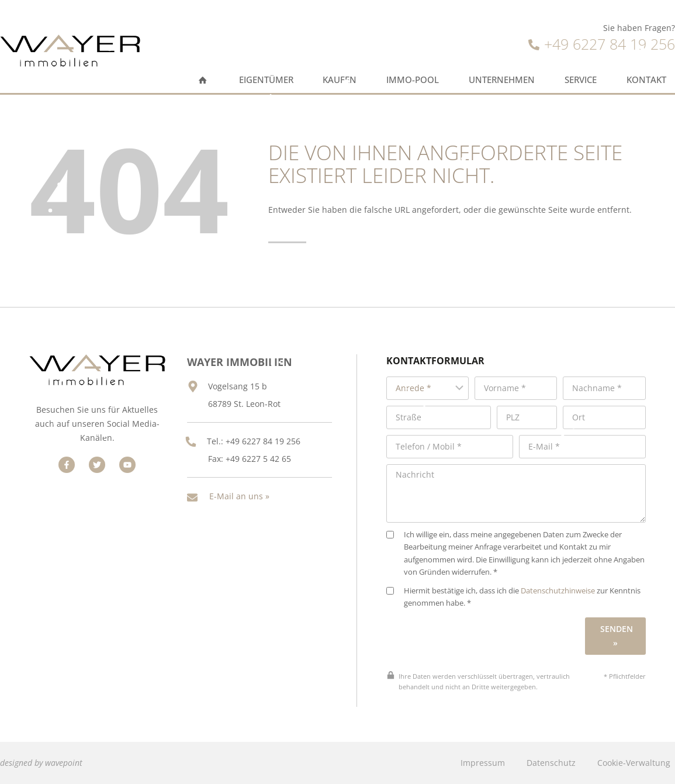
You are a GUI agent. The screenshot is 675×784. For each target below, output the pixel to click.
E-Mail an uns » (239, 496)
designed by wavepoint (41, 763)
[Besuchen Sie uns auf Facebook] (67, 465)
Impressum (483, 763)
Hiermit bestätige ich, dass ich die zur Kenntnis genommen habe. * (513, 597)
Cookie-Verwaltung (634, 763)
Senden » (617, 636)
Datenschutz (551, 763)
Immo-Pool (413, 80)
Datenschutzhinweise (558, 591)
